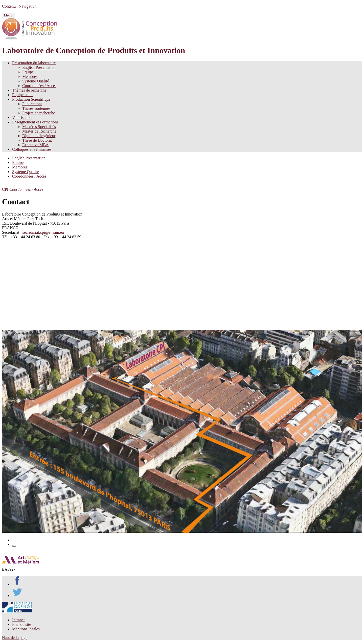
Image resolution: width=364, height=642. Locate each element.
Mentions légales (26, 629)
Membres (30, 77)
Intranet (18, 620)
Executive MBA (35, 145)
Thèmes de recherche (29, 90)
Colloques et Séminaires (32, 149)
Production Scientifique (31, 99)
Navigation (27, 6)
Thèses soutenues (36, 108)
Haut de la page (15, 638)
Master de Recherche (39, 131)
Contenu (9, 6)
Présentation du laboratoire (34, 63)
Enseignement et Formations (35, 122)
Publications (32, 104)
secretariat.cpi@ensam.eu (43, 232)
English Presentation (39, 67)
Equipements (23, 95)
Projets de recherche (39, 113)
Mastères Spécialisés (39, 127)
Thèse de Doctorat (37, 140)
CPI (5, 189)
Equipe (28, 72)
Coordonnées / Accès (39, 86)
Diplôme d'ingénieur (39, 136)
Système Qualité (36, 81)
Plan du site (22, 624)
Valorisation (22, 117)
